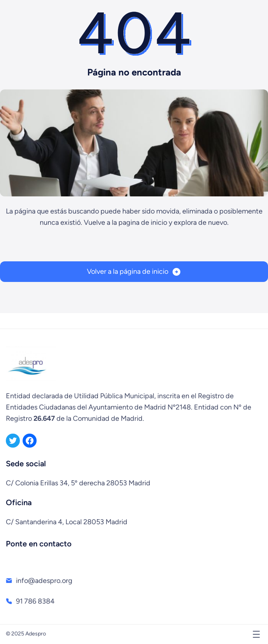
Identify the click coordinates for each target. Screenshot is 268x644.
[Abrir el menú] (256, 634)
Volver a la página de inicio (128, 271)
